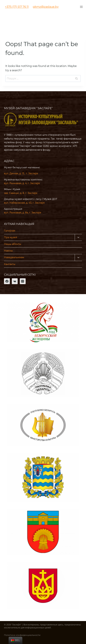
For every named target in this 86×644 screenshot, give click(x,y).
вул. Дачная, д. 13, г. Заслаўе (21, 173)
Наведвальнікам (14, 257)
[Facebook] (7, 281)
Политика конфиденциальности (22, 635)
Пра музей (11, 237)
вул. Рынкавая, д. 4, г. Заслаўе (22, 183)
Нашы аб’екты (13, 244)
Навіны (8, 251)
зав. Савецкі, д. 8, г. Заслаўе (21, 193)
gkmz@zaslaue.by (46, 7)
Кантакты (10, 264)
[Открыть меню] (81, 7)
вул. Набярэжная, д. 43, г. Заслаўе (24, 203)
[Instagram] (23, 281)
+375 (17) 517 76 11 (17, 7)
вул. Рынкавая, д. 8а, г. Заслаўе (23, 213)
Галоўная (10, 231)
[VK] (15, 281)
